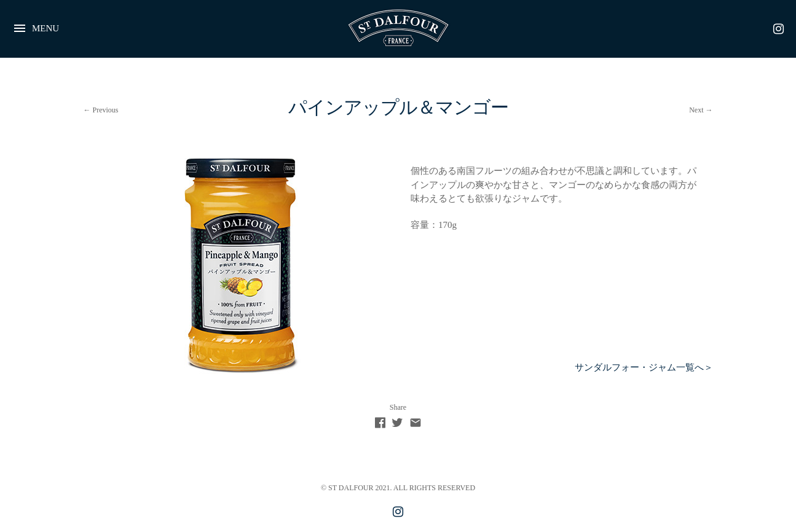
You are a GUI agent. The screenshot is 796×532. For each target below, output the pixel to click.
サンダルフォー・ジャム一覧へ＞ (644, 367)
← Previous (101, 110)
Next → (701, 110)
